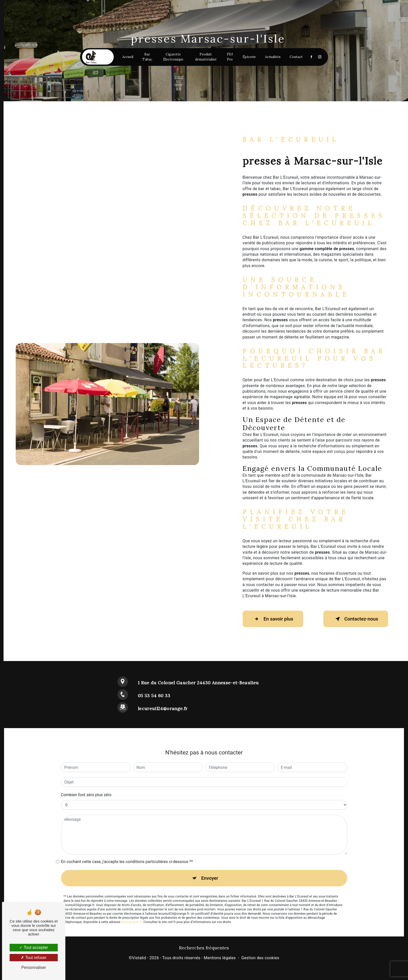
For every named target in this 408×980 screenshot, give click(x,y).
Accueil (129, 58)
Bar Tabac (148, 58)
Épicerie (248, 58)
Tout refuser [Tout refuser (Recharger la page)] (34, 958)
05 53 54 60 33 (154, 696)
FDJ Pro (229, 58)
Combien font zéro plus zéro (86, 795)
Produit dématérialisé (205, 58)
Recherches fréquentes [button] (204, 948)
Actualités (271, 58)
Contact (295, 58)
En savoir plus (274, 619)
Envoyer (210, 878)
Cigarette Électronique (173, 58)
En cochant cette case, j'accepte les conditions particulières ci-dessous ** (127, 862)
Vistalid (139, 958)
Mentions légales (220, 958)
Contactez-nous (355, 619)
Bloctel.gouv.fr (132, 923)
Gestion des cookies (260, 958)
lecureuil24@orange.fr (163, 708)
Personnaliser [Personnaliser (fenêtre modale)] (34, 967)
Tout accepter (34, 947)
